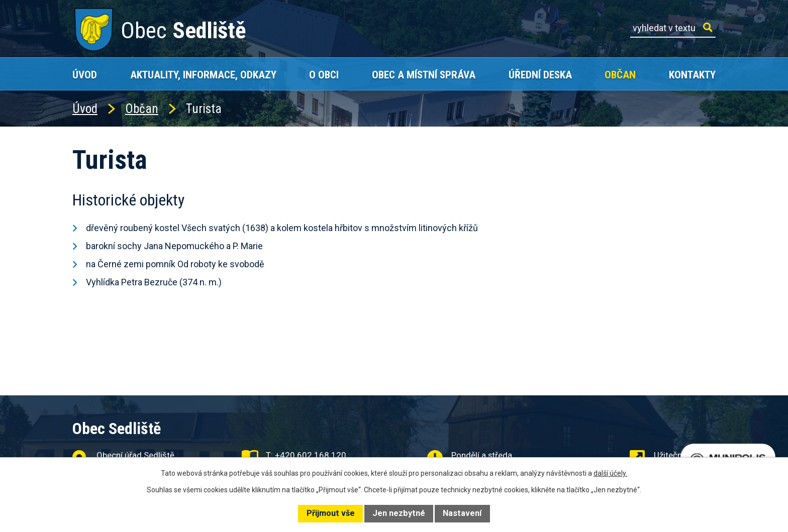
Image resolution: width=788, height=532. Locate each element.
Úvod (85, 75)
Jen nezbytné (399, 513)
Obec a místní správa (424, 75)
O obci (324, 75)
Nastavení (462, 513)
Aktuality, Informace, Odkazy (203, 75)
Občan (620, 75)
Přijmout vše (331, 513)
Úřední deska (540, 75)
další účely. (610, 473)
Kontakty (692, 75)
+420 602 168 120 (311, 455)
